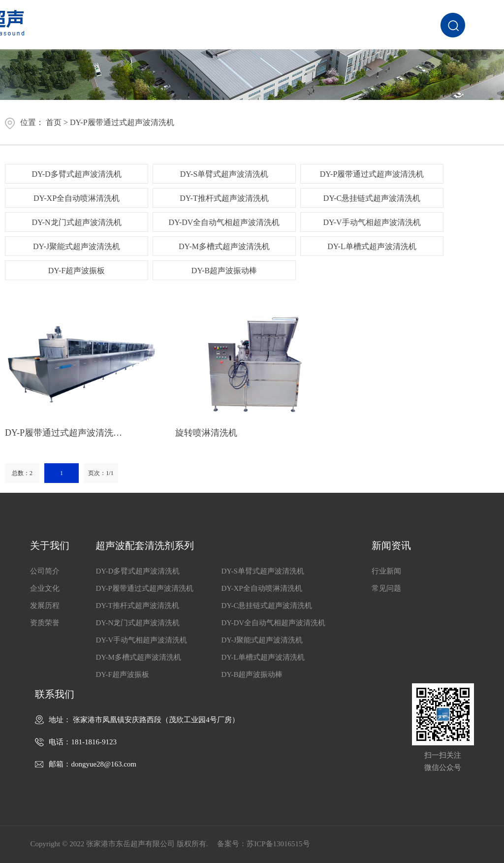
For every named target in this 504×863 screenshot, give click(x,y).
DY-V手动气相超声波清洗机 (372, 222)
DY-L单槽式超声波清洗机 (372, 246)
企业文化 (45, 588)
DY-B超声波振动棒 (224, 271)
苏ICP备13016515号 (278, 844)
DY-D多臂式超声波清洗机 (76, 174)
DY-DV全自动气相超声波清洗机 (224, 222)
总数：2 (22, 473)
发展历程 (45, 606)
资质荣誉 (45, 623)
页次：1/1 (101, 473)
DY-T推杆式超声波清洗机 (224, 198)
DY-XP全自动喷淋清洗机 (77, 198)
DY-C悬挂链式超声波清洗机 (372, 198)
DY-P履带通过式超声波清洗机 (122, 122)
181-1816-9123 (94, 742)
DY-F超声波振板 (77, 271)
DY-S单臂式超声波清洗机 (224, 174)
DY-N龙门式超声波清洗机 (76, 222)
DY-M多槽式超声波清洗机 (224, 246)
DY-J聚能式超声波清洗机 (77, 246)
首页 (54, 122)
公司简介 (45, 571)
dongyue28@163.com (104, 764)
